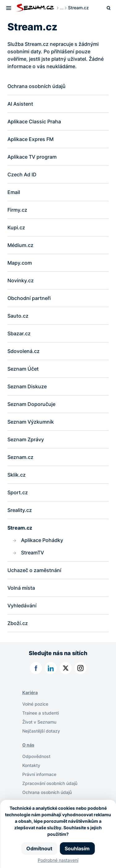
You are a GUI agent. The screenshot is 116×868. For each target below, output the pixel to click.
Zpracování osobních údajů (50, 783)
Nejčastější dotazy (41, 731)
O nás (28, 745)
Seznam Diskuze (27, 386)
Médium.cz (20, 245)
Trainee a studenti (41, 713)
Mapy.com (20, 263)
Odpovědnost (36, 756)
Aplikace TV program (32, 157)
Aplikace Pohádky (42, 540)
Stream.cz (20, 528)
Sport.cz (18, 492)
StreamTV (32, 553)
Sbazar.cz (19, 333)
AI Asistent (20, 104)
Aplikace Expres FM (30, 139)
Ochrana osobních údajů (37, 86)
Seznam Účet (23, 369)
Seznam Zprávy (26, 439)
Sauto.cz (18, 316)
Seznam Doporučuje (31, 404)
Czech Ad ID (23, 174)
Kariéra (30, 692)
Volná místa (21, 588)
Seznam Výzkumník (31, 422)
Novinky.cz (21, 280)
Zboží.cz (18, 623)
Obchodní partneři (29, 298)
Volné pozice (35, 704)
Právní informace (39, 774)
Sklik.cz (17, 475)
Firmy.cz (17, 210)
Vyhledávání (22, 606)
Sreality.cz (20, 510)
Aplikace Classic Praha (34, 121)
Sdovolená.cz (24, 351)
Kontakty (31, 765)
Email (14, 192)
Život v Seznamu (39, 722)
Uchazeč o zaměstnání (34, 570)
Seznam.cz (20, 457)
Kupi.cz (16, 227)
